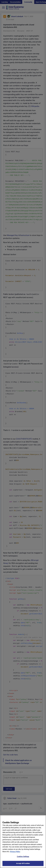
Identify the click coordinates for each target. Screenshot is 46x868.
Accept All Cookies (23, 865)
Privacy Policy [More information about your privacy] (15, 854)
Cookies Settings (23, 858)
